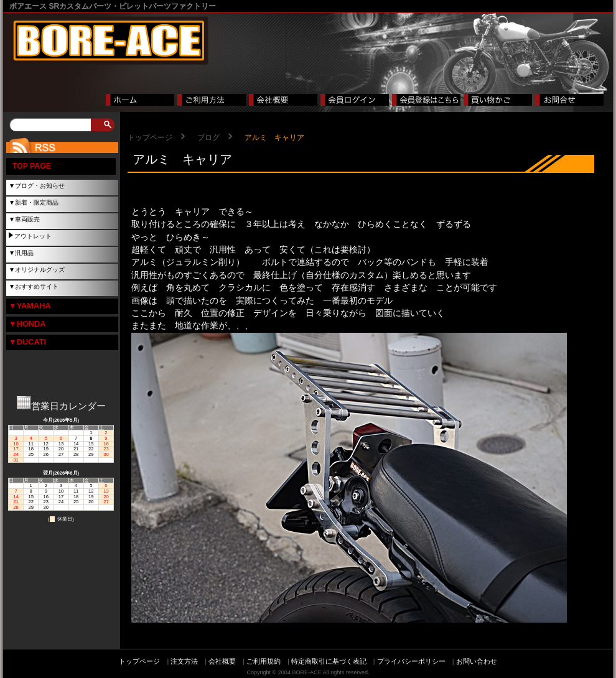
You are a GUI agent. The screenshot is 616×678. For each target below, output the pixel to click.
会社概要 (222, 661)
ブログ (208, 137)
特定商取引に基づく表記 (329, 661)
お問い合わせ (477, 661)
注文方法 (184, 661)
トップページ (150, 137)
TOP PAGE (32, 166)
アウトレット (33, 236)
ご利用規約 (264, 661)
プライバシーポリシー (411, 661)
